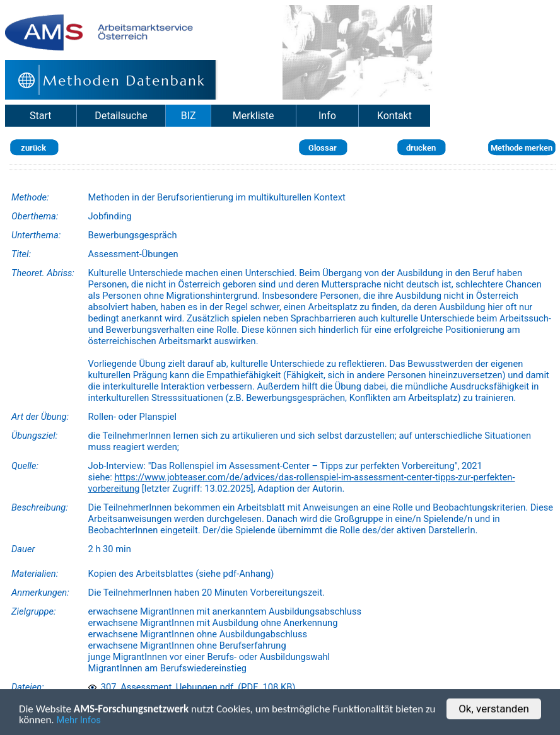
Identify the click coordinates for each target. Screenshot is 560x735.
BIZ (189, 116)
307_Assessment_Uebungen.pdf (161, 687)
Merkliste (254, 116)
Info (327, 116)
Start (40, 116)
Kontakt (394, 116)
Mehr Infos (79, 721)
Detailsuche (121, 116)
